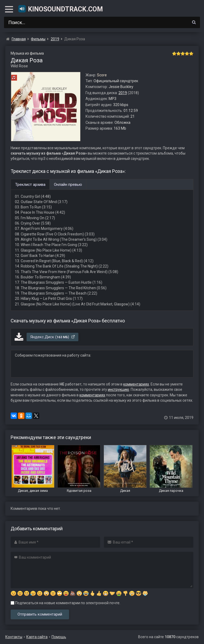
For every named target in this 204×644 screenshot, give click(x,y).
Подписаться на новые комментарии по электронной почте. (65, 603)
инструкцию (118, 389)
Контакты (14, 637)
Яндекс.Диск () (53, 337)
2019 (123, 93)
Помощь (59, 637)
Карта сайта (37, 637)
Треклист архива (30, 185)
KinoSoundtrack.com (60, 9)
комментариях (136, 384)
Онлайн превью (68, 185)
